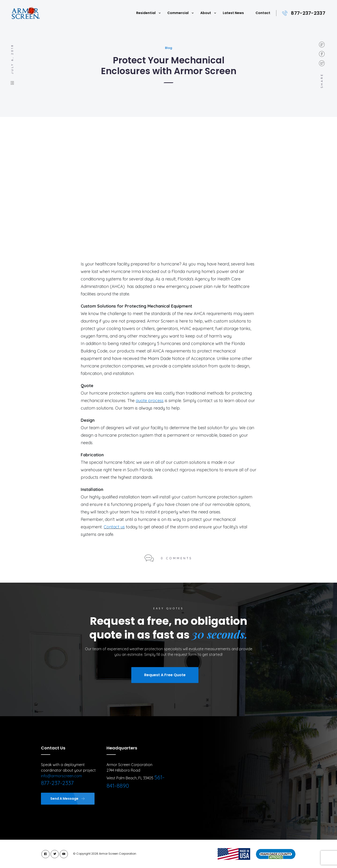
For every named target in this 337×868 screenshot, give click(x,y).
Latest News (233, 13)
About (206, 13)
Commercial (178, 13)
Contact (263, 13)
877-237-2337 (308, 13)
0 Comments (177, 558)
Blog (168, 48)
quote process (150, 401)
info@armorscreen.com (61, 776)
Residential (146, 13)
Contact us (114, 527)
